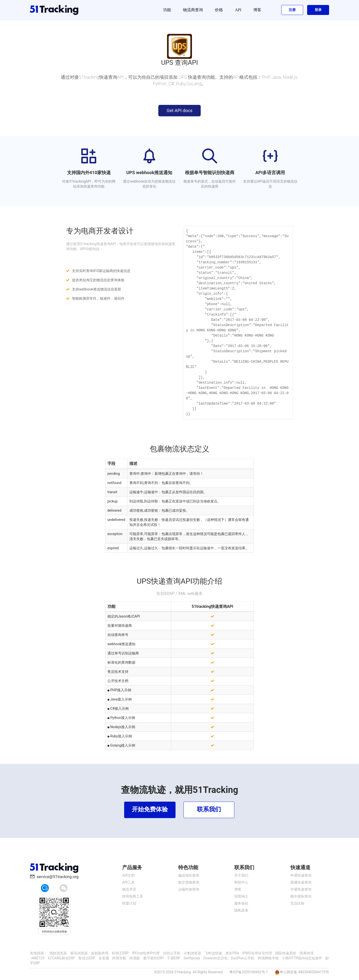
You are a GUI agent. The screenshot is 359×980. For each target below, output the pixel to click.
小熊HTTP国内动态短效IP (302, 958)
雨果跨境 (307, 953)
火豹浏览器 (192, 953)
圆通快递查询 (301, 882)
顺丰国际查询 (301, 896)
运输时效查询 (189, 889)
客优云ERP (87, 958)
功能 (167, 10)
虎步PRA (232, 953)
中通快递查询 (301, 889)
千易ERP (174, 958)
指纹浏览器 (58, 953)
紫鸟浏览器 (79, 953)
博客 (257, 10)
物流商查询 (193, 10)
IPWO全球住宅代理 (257, 953)
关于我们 (241, 875)
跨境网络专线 (268, 958)
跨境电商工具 (133, 896)
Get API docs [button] (179, 110)
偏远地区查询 (189, 875)
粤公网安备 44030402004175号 (304, 972)
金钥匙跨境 (100, 953)
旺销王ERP (120, 953)
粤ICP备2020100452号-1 (249, 972)
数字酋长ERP (153, 958)
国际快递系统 (286, 953)
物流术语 (129, 889)
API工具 (128, 882)
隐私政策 (241, 910)
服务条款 (241, 903)
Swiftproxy (192, 958)
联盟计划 (129, 903)
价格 (219, 10)
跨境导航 (119, 958)
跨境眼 (135, 958)
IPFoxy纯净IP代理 (146, 953)
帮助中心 (241, 882)
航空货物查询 (189, 882)
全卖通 (104, 958)
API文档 (128, 875)
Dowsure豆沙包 (216, 958)
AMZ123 (38, 958)
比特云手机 (172, 953)
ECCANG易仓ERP (61, 958)
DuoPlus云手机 (243, 958)
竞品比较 (297, 903)
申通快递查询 (301, 875)
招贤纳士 (241, 896)
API (238, 10)
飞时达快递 (213, 953)
